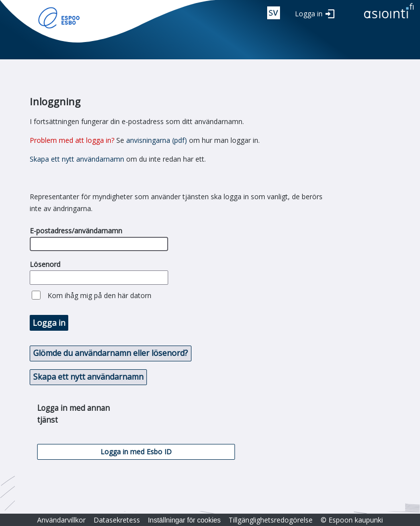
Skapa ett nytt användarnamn (77, 159)
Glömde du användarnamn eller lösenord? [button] (111, 353)
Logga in (309, 14)
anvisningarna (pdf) (157, 140)
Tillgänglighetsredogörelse (271, 520)
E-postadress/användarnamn (76, 231)
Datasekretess (117, 520)
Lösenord (45, 264)
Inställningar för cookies (184, 520)
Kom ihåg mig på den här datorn (99, 295)
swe (274, 13)
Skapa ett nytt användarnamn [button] (88, 377)
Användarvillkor (61, 520)
